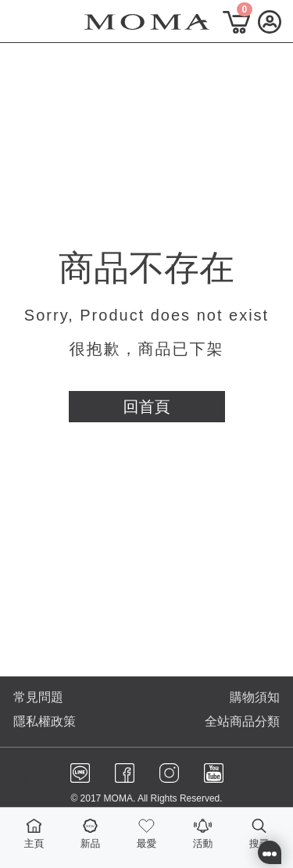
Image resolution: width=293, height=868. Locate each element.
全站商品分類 (242, 721)
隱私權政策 (45, 721)
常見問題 (38, 697)
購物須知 (255, 697)
